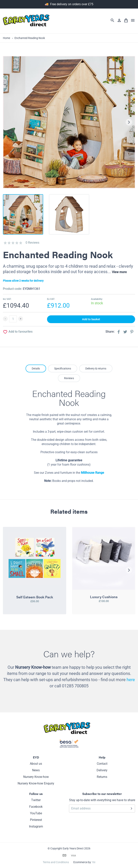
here (131, 680)
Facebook (36, 807)
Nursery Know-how (36, 777)
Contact (102, 764)
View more (119, 272)
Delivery (102, 770)
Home (6, 38)
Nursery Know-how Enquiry (36, 783)
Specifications (63, 368)
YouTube (36, 813)
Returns (102, 777)
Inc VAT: (7, 299)
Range (99, 473)
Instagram (36, 826)
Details (36, 368)
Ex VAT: (51, 299)
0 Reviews (32, 243)
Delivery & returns (96, 368)
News (36, 770)
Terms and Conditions (56, 862)
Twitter (36, 800)
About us (36, 764)
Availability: (97, 299)
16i (93, 862)
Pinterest (36, 820)
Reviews (69, 378)
